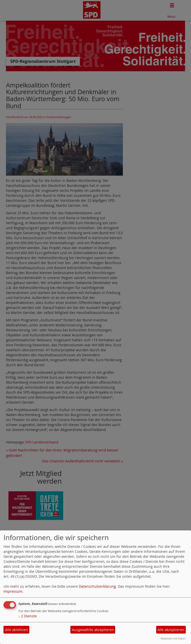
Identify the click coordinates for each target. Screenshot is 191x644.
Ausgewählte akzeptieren (93, 630)
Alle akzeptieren (171, 630)
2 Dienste (28, 616)
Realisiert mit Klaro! (173, 638)
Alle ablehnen (17, 630)
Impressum (13, 591)
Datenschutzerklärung (97, 586)
